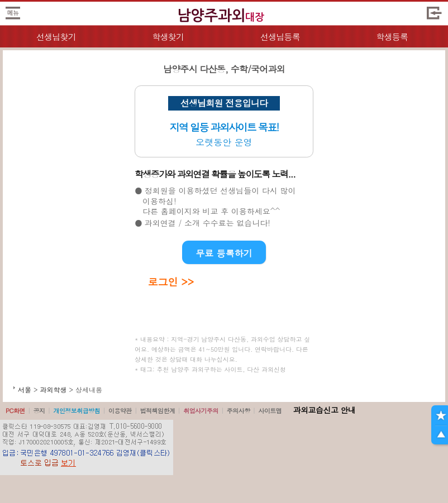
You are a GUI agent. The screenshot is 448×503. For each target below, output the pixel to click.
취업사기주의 (201, 411)
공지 (39, 411)
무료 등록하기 (224, 253)
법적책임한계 (158, 411)
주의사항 (239, 411)
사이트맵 (270, 411)
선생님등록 (280, 37)
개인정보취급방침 (77, 411)
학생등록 (392, 37)
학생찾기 (168, 37)
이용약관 (120, 411)
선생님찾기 (56, 37)
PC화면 (15, 411)
